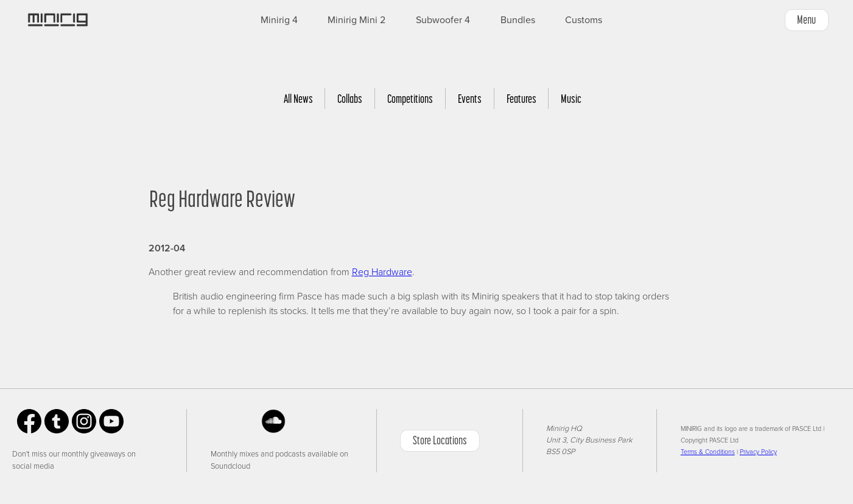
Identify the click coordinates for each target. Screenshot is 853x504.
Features (521, 99)
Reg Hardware (382, 272)
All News (298, 99)
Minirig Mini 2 (356, 20)
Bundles (518, 20)
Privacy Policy (758, 452)
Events (470, 99)
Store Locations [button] (440, 440)
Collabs (350, 99)
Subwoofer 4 (443, 20)
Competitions (410, 99)
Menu (806, 19)
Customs (584, 20)
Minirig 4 (279, 20)
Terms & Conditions (708, 452)
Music (571, 99)
